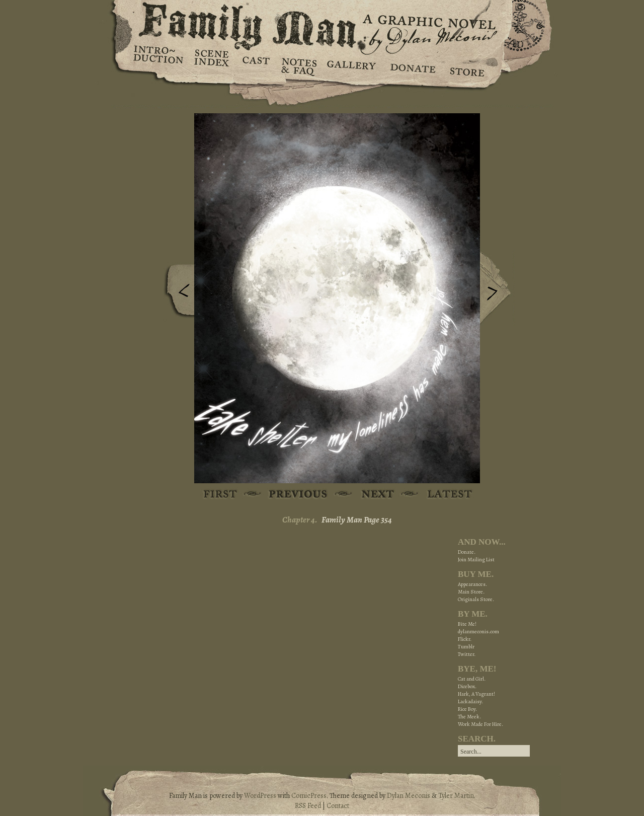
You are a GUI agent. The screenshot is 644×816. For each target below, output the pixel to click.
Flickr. (465, 639)
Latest (444, 495)
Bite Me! (467, 624)
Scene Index (213, 65)
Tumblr (466, 647)
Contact (338, 806)
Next (498, 288)
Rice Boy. (467, 709)
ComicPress (309, 796)
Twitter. (467, 654)
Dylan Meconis (409, 796)
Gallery (351, 65)
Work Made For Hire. (480, 724)
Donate (411, 65)
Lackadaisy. (470, 701)
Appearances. (472, 584)
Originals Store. (476, 599)
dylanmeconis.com (478, 632)
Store (467, 65)
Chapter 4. (300, 520)
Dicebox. (467, 686)
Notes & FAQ (298, 65)
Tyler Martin (456, 796)
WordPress (260, 796)
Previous (177, 293)
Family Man (322, 24)
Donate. (467, 552)
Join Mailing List (476, 560)
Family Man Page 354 (357, 520)
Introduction (158, 58)
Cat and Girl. (472, 679)
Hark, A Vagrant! (476, 694)
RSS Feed (308, 806)
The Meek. (469, 717)
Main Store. (471, 592)
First (221, 495)
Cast (255, 65)
